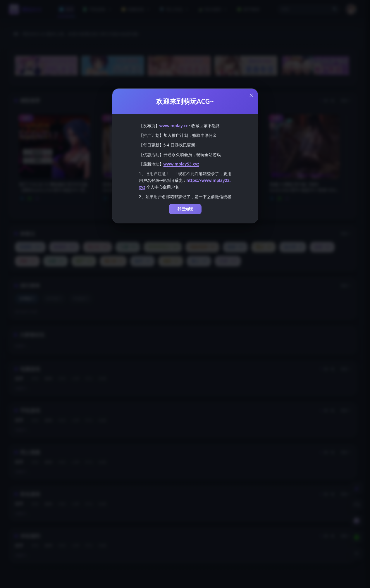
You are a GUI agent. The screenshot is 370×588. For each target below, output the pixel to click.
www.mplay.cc (174, 122)
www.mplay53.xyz (181, 160)
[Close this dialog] (251, 92)
